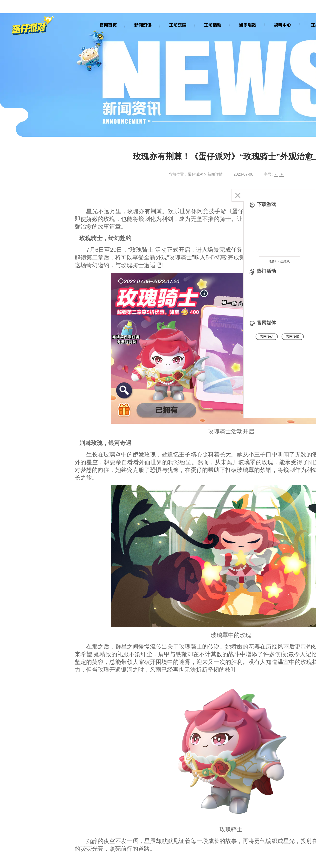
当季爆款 (247, 25)
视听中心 (282, 25)
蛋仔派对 (195, 174)
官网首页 (108, 25)
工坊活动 (213, 25)
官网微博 (293, 337)
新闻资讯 (143, 25)
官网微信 (267, 337)
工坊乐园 (178, 25)
